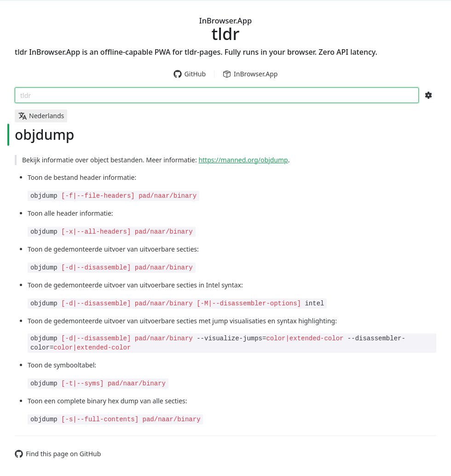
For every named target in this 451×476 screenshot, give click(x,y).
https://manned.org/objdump (243, 160)
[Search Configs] (428, 95)
